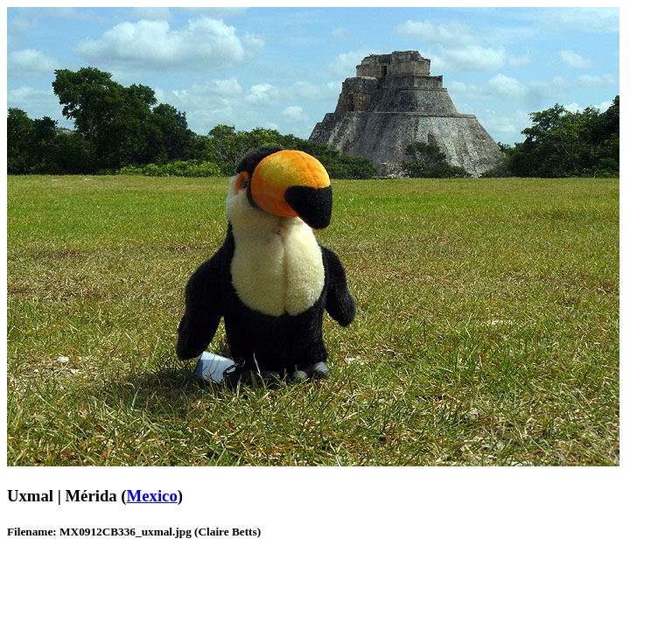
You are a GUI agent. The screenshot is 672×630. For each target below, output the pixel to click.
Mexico (152, 496)
